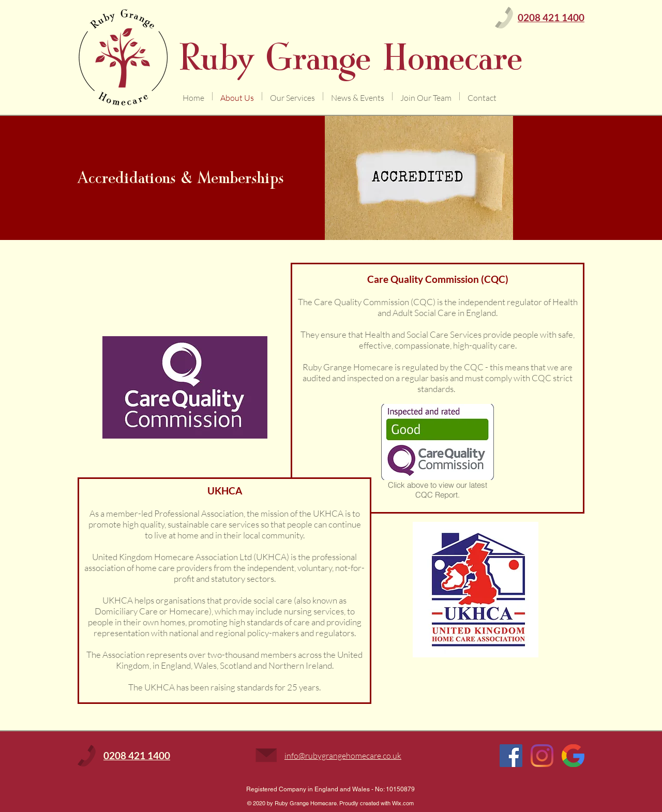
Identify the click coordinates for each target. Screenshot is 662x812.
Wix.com (403, 803)
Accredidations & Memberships (180, 178)
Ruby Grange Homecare (351, 58)
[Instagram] (542, 756)
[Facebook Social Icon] (511, 756)
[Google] (573, 756)
